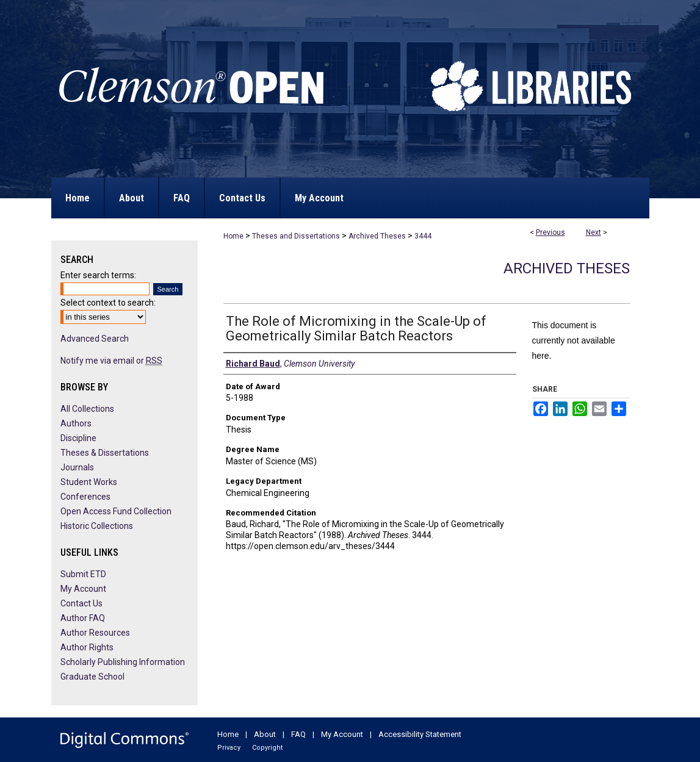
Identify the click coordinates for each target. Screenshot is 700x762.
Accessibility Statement (420, 734)
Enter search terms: (98, 275)
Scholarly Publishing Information (123, 662)
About (265, 734)
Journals (77, 467)
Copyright (267, 748)
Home (233, 236)
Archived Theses (377, 236)
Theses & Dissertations (105, 453)
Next (594, 232)
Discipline (78, 438)
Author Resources (95, 633)
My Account (83, 589)
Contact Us (81, 603)
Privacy (229, 748)
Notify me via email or (111, 361)
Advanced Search (95, 339)
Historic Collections (97, 526)
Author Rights (87, 647)
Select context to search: (108, 303)
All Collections (87, 409)
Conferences (85, 497)
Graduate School (92, 677)
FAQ (298, 734)
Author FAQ (83, 618)
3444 (423, 236)
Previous (550, 232)
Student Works (89, 482)
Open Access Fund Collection (116, 511)
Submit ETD (83, 574)
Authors (76, 423)
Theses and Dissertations (296, 236)
